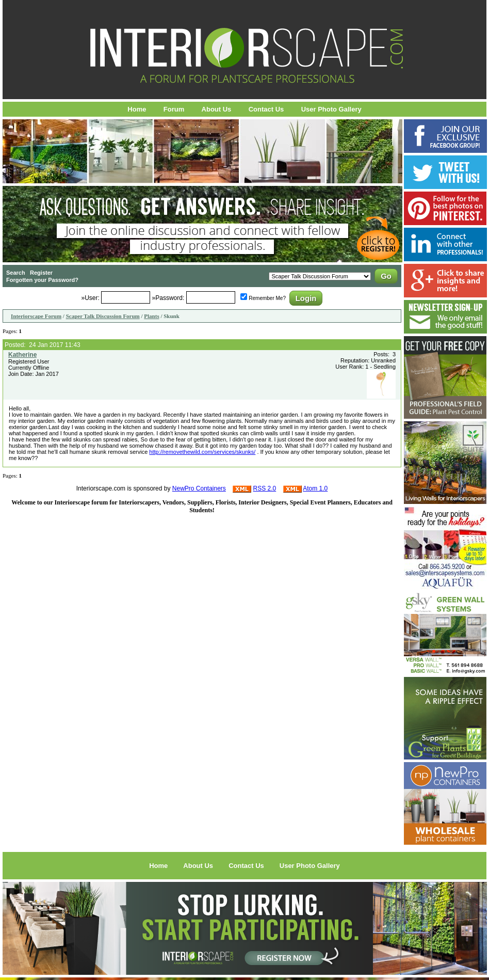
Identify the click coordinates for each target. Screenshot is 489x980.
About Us (217, 109)
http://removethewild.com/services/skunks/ (202, 452)
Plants (151, 316)
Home (137, 109)
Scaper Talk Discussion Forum (103, 316)
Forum (174, 109)
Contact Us (266, 109)
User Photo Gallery (331, 109)
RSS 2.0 (265, 488)
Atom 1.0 (315, 488)
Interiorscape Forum (36, 316)
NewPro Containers (199, 488)
